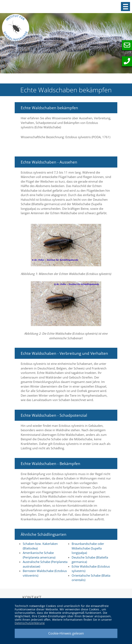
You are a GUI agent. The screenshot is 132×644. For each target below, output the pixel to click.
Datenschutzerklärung (30, 623)
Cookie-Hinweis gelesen (66, 633)
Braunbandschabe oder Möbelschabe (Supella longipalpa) (88, 548)
